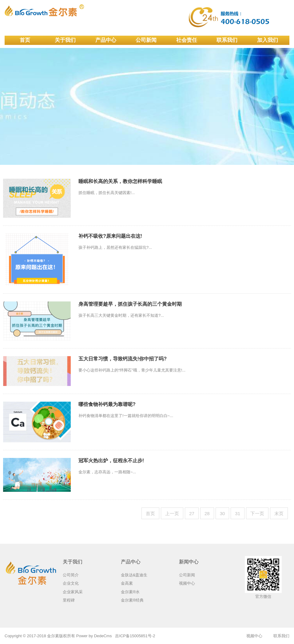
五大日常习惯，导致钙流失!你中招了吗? (123, 359)
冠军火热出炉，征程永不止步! (111, 461)
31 (238, 513)
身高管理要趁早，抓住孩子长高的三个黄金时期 (130, 304)
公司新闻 (146, 40)
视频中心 (254, 636)
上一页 (172, 513)
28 (207, 513)
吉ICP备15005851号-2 (135, 636)
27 (192, 513)
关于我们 (65, 40)
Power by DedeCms (94, 636)
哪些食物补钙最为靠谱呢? (107, 404)
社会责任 (187, 40)
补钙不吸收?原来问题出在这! (110, 236)
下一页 (257, 513)
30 (222, 513)
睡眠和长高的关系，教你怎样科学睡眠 (120, 181)
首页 (25, 40)
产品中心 (106, 40)
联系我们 (227, 40)
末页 (279, 513)
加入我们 (268, 40)
